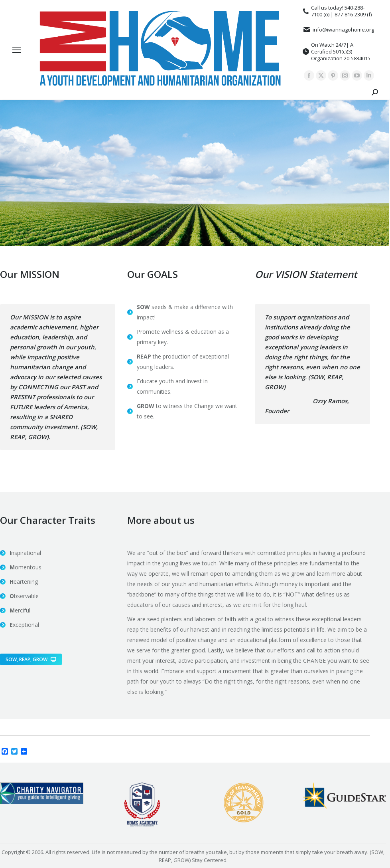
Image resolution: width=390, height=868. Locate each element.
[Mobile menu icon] (17, 50)
